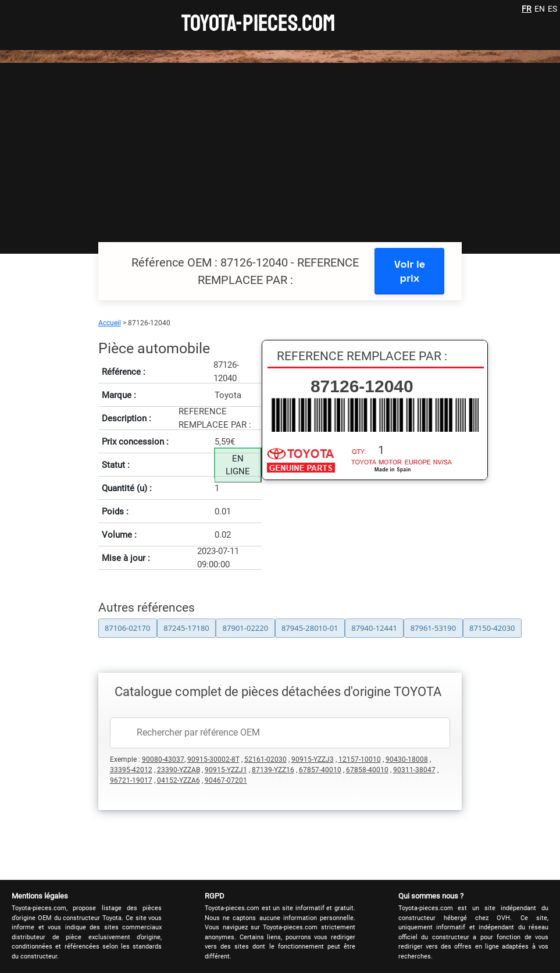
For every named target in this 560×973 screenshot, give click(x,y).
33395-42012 (131, 770)
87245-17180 (186, 628)
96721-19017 (131, 780)
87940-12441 (374, 628)
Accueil (110, 323)
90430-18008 (407, 759)
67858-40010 (367, 770)
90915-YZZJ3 (313, 759)
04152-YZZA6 (179, 780)
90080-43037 (163, 759)
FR (527, 9)
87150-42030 (492, 628)
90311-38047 (414, 770)
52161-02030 (265, 759)
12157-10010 (360, 759)
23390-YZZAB (179, 770)
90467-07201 (226, 780)
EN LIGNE (238, 465)
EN (540, 9)
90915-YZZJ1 (226, 770)
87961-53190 (434, 628)
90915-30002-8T (213, 759)
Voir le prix (410, 271)
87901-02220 (246, 628)
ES (552, 9)
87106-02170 (128, 628)
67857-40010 (320, 770)
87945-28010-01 (310, 628)
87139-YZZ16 (273, 770)
